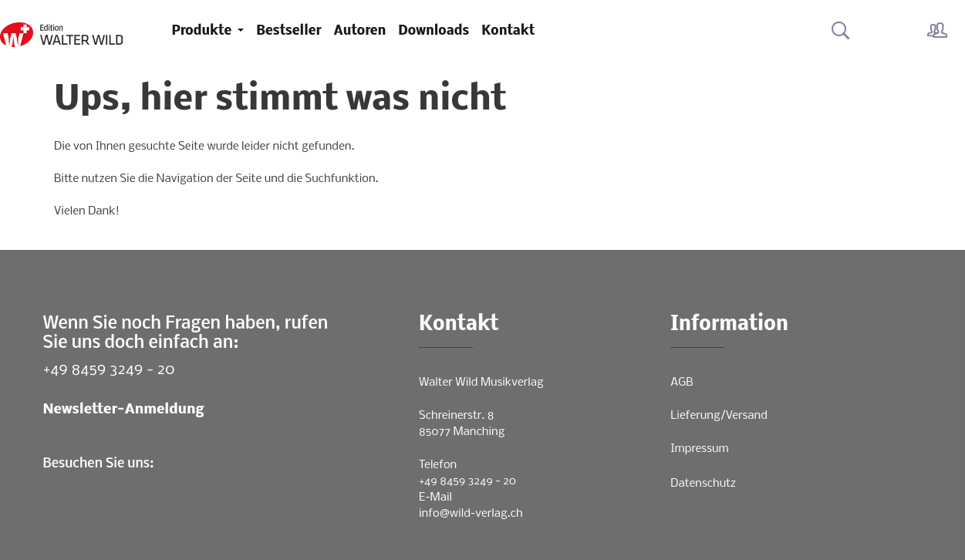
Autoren (360, 31)
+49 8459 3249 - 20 (109, 370)
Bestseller (288, 31)
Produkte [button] (204, 31)
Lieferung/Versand (719, 416)
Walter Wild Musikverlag (481, 383)
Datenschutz (703, 484)
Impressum (699, 449)
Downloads (434, 31)
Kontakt (508, 31)
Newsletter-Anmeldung (124, 410)
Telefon (438, 465)
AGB (682, 383)
